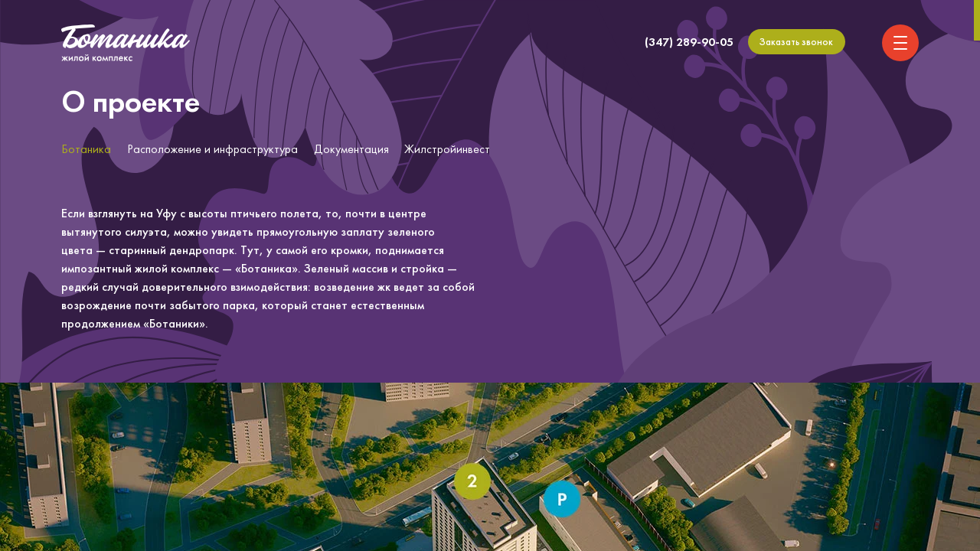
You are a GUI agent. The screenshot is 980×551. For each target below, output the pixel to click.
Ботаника (86, 149)
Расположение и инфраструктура (212, 149)
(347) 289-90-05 (689, 42)
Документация (351, 149)
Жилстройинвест (447, 149)
